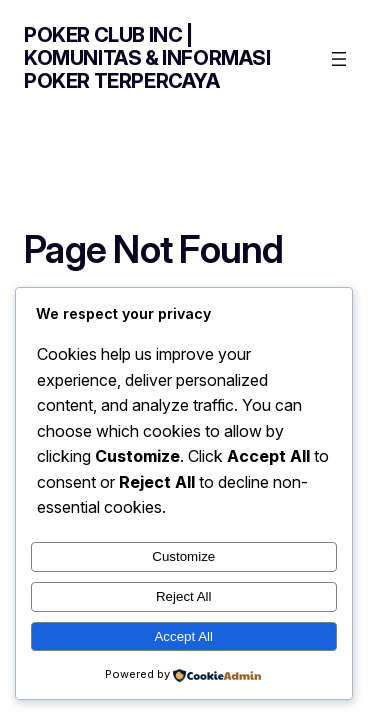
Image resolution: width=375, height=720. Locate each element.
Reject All (184, 596)
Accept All (183, 636)
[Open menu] (339, 59)
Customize (183, 556)
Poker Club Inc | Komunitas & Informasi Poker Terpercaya (147, 58)
